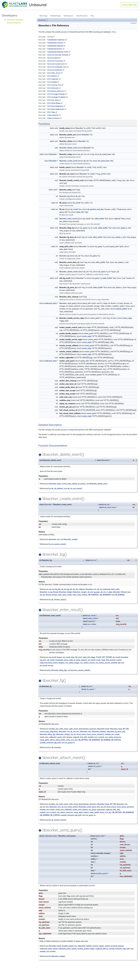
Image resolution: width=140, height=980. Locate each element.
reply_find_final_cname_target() (52, 663)
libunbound (42, 20)
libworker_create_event (68, 161)
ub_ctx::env (75, 732)
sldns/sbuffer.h (54, 115)
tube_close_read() (65, 595)
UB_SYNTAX (116, 740)
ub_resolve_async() (59, 600)
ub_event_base (105, 154)
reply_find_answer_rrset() (111, 660)
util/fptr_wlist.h (55, 73)
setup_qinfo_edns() (47, 740)
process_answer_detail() (81, 670)
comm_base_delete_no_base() (74, 484)
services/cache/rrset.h (57, 64)
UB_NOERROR (105, 595)
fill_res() (79, 657)
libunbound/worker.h (56, 49)
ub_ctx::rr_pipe (106, 592)
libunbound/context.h (56, 43)
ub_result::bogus (56, 657)
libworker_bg (64, 196)
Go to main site (129, 5)
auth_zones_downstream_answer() (83, 729)
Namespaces (68, 16)
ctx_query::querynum (97, 810)
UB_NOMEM (120, 595)
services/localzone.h (56, 61)
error (115, 318)
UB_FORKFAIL (93, 595)
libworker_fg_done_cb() (116, 732)
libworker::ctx (54, 539)
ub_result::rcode (94, 660)
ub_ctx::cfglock (79, 589)
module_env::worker (48, 951)
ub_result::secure (47, 666)
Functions (134, 23)
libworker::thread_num (122, 592)
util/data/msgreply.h (56, 106)
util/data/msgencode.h (56, 109)
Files (92, 16)
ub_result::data (69, 657)
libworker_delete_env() (99, 484)
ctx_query (84, 228)
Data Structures (82, 16)
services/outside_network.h (59, 55)
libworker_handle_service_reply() (91, 946)
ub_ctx (80, 154)
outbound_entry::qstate (67, 949)
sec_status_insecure (113, 737)
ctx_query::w (70, 743)
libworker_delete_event (68, 148)
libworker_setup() (71, 539)
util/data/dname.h (55, 103)
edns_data (63, 249)
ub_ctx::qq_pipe (94, 592)
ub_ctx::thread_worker (49, 595)
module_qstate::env (70, 946)
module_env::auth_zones (59, 729)
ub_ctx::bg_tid (67, 589)
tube (91, 180)
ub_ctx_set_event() (75, 488)
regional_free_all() (80, 737)
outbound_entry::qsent (49, 949)
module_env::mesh (112, 734)
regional (117, 219)
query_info (63, 212)
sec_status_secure (87, 663)
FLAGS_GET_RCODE (104, 657)
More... (115, 32)
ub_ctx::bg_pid (55, 589)
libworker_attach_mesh (68, 272)
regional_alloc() (102, 949)
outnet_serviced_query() (114, 946)
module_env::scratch (96, 737)
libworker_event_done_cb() (89, 807)
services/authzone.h (56, 70)
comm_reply (127, 318)
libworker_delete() (99, 732)
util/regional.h (54, 79)
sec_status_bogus (72, 663)
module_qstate (121, 309)
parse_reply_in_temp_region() (76, 660)
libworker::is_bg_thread (49, 592)
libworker (79, 128)
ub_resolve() (56, 747)
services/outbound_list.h (58, 67)
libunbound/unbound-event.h (59, 52)
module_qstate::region (86, 949)
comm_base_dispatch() (49, 732)
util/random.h (53, 82)
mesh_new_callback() (48, 737)
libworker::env (86, 732)
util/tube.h (52, 112)
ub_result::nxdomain (55, 660)
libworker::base (55, 484)
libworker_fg (64, 256)
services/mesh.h (54, 58)
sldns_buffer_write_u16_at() (66, 740)
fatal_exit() (115, 589)
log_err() (43, 660)
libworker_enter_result (68, 219)
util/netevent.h (54, 88)
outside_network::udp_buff (50, 743)
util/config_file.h (55, 85)
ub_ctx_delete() (57, 488)
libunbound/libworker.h (57, 40)
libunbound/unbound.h (56, 46)
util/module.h (53, 76)
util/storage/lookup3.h (57, 94)
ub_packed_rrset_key (95, 209)
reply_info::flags (89, 657)
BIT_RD (126, 729)
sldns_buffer (99, 219)
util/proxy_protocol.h (56, 91)
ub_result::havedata (120, 657)
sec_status (64, 221)
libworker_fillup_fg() (59, 670)
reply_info (80, 212)
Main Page (44, 16)
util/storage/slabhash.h (57, 97)
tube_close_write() (80, 595)
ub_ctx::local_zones (78, 734)
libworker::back (103, 729)
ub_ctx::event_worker (70, 807)
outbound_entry (51, 303)
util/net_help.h (54, 100)
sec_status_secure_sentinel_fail (108, 663)
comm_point (95, 318)
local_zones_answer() (95, 734)
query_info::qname (65, 737)
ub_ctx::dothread (104, 589)
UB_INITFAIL (83, 740)
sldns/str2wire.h (54, 118)
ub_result (77, 203)
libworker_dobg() (65, 592)
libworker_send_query (68, 303)
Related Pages (56, 16)
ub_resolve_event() (59, 544)
